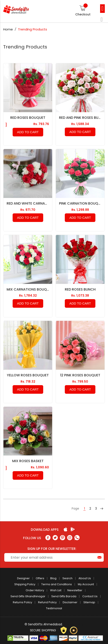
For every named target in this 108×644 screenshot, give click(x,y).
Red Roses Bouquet (28, 118)
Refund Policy (47, 602)
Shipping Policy (25, 584)
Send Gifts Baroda (64, 596)
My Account (86, 584)
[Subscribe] (99, 557)
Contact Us (90, 596)
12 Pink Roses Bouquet (80, 375)
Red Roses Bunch (80, 290)
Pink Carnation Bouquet (80, 204)
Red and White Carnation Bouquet (28, 204)
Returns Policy (22, 602)
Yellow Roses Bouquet (28, 375)
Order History (35, 590)
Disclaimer (70, 602)
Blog (53, 578)
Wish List (56, 590)
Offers (40, 578)
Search (67, 578)
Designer (23, 578)
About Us (85, 578)
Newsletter (75, 590)
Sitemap (89, 602)
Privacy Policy (74, 624)
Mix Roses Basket (28, 461)
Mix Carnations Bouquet (28, 290)
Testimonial (54, 608)
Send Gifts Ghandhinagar (28, 596)
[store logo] (24, 9)
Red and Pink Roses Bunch (80, 118)
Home (8, 29)
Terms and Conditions (57, 584)
